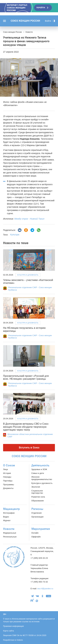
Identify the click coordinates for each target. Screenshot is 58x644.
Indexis (20, 640)
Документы (8, 488)
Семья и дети (38, 473)
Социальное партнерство (37, 492)
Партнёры (8, 481)
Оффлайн (36, 537)
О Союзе (9, 465)
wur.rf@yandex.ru (45, 589)
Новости (9, 529)
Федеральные (10, 533)
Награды (7, 477)
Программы (9, 485)
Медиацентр (11, 509)
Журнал (7, 520)
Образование (38, 501)
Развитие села (38, 497)
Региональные (10, 537)
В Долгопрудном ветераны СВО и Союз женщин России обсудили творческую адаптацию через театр (26, 427)
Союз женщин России (25, 21)
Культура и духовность (28, 275)
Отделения (37, 513)
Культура (15, 235)
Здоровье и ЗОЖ (39, 469)
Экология (36, 487)
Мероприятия (41, 529)
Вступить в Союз (29, 448)
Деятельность (40, 465)
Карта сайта (9, 631)
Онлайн (35, 533)
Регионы (37, 509)
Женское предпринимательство (42, 478)
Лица (5, 469)
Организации (38, 517)
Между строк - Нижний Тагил (29, 219)
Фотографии (9, 513)
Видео (6, 517)
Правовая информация (13, 626)
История (7, 473)
